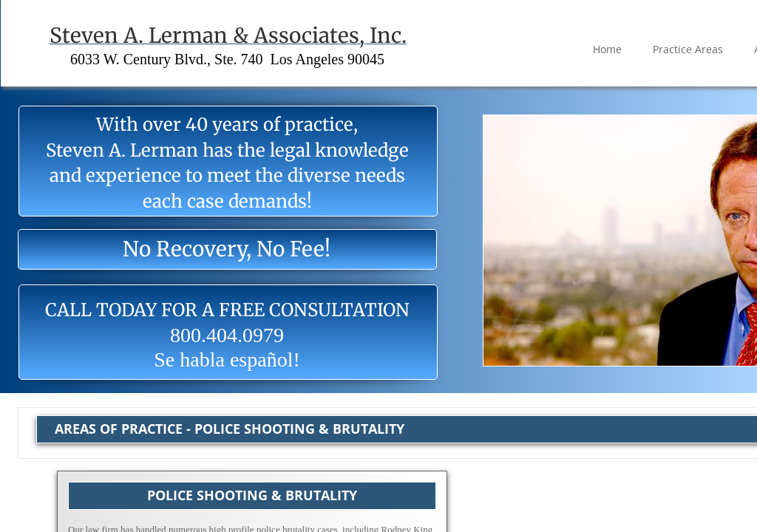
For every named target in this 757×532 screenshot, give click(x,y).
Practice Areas (688, 49)
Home (607, 49)
